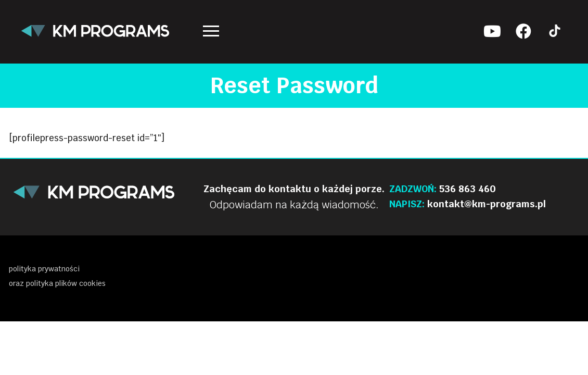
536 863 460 (468, 189)
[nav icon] (211, 31)
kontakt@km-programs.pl (487, 204)
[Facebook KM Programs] (523, 31)
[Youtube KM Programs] (492, 31)
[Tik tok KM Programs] (555, 31)
